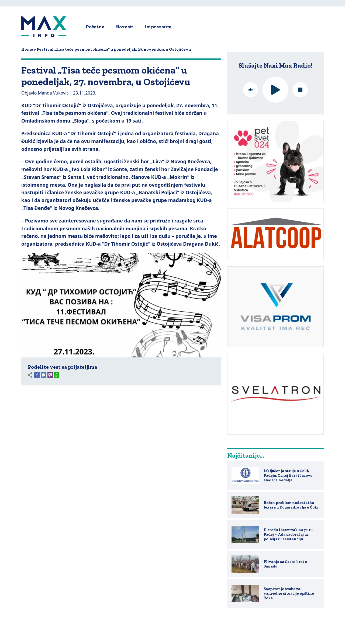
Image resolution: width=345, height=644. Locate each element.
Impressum (158, 27)
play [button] (275, 90)
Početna (95, 27)
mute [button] (251, 90)
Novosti (125, 27)
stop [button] (300, 90)
